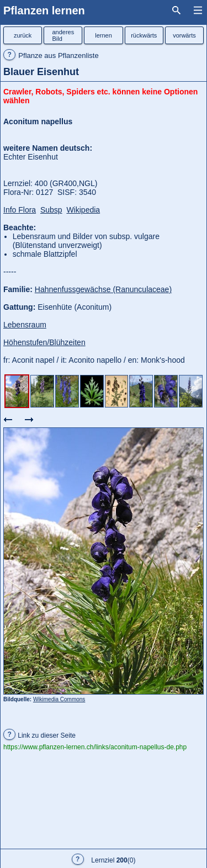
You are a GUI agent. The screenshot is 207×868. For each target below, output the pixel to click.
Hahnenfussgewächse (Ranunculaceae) (103, 289)
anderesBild (63, 35)
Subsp (51, 210)
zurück (23, 35)
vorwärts (184, 35)
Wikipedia (83, 210)
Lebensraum (25, 325)
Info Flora (20, 210)
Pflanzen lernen (44, 10)
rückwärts (144, 35)
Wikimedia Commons (59, 699)
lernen (104, 35)
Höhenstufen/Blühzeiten (44, 342)
